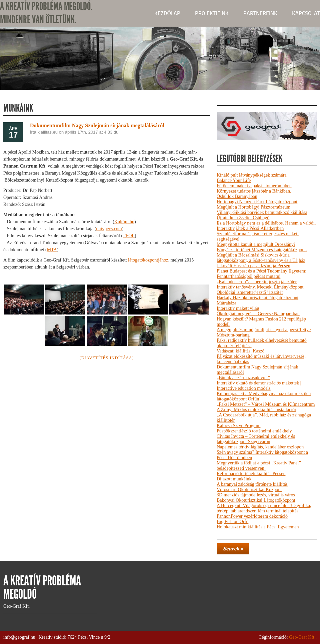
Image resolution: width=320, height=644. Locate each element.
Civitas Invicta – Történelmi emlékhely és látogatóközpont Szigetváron (256, 439)
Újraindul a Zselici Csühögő (243, 218)
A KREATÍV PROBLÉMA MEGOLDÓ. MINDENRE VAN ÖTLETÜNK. (46, 13)
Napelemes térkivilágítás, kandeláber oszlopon (260, 447)
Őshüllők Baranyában (237, 196)
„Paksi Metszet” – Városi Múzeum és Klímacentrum (266, 404)
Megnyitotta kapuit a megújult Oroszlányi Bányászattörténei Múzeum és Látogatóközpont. (262, 247)
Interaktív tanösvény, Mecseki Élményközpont (260, 287)
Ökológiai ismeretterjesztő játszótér (250, 292)
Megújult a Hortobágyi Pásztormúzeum (253, 207)
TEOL (129, 236)
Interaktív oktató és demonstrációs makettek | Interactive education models (259, 386)
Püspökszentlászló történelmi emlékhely (254, 431)
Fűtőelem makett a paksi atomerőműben (254, 186)
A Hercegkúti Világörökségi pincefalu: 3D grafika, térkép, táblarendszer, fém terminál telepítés (264, 508)
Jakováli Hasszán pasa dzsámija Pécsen (253, 266)
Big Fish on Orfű (232, 522)
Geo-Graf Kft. (302, 637)
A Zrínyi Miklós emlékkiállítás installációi (256, 410)
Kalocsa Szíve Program (238, 426)
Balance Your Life (234, 180)
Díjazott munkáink (234, 479)
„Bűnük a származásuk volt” (243, 378)
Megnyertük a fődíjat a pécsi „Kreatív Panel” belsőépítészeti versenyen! (259, 466)
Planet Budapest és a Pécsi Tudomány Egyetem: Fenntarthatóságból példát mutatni (261, 274)
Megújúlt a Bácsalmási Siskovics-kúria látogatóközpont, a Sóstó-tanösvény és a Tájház (261, 258)
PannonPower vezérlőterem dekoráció (252, 516)
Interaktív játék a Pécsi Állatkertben (250, 228)
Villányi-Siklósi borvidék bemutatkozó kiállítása (262, 212)
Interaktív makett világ (238, 308)
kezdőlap (167, 13)
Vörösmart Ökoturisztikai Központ (249, 490)
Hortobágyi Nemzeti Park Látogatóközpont (257, 202)
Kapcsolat (306, 13)
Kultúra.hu (124, 222)
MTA (52, 250)
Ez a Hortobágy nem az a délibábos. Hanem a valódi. (266, 223)
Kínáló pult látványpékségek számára (252, 175)
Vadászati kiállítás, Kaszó (240, 351)
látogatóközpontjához (148, 260)
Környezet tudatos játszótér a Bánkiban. (254, 191)
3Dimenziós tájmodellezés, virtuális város (256, 495)
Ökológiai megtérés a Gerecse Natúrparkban (258, 314)
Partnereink (260, 13)
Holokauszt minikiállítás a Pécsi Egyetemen (258, 527)
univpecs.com (109, 229)
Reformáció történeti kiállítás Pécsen (251, 474)
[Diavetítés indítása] (106, 358)
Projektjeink (212, 13)
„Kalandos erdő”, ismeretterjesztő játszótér (257, 282)
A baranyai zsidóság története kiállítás (252, 484)
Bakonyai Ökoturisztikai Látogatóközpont (256, 500)
